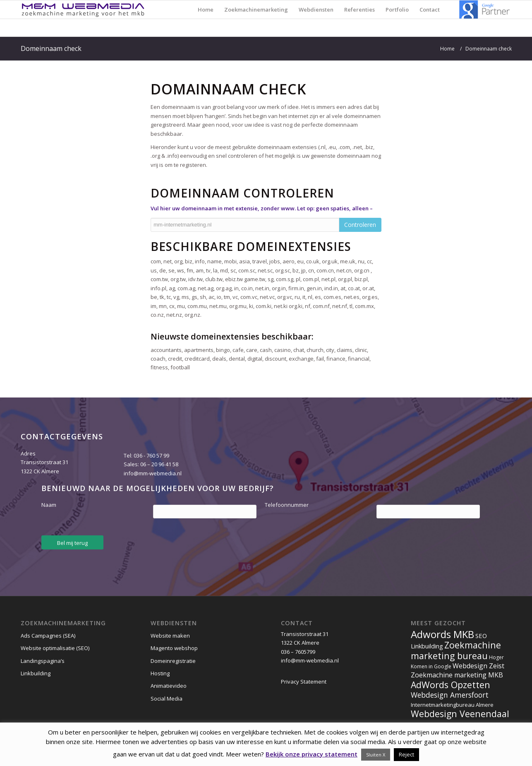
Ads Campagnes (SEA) (48, 636)
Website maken (170, 636)
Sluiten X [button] (376, 755)
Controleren (360, 225)
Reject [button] (406, 754)
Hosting (160, 673)
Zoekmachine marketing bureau (456, 650)
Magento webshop (174, 648)
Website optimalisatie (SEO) (55, 648)
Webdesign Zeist (478, 666)
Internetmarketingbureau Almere (452, 705)
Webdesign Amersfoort (450, 695)
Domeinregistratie (173, 661)
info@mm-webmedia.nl (153, 473)
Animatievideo (169, 686)
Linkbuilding (36, 673)
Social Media (167, 699)
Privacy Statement (304, 682)
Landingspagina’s (43, 661)
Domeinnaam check (51, 48)
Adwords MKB (442, 634)
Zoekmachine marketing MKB (457, 675)
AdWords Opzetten (451, 685)
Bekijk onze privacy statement (312, 754)
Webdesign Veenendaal (460, 714)
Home (447, 49)
